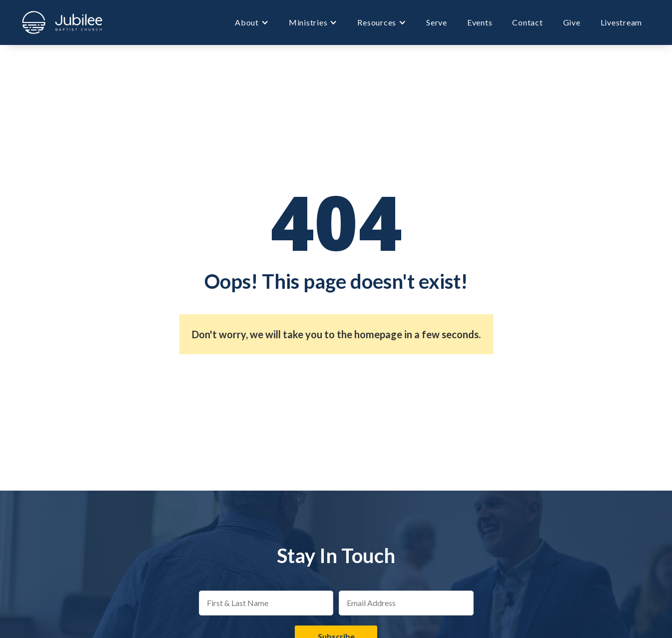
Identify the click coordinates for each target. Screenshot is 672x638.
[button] (252, 22)
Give (572, 22)
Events (480, 22)
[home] (62, 22)
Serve (437, 22)
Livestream (622, 22)
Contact (527, 22)
